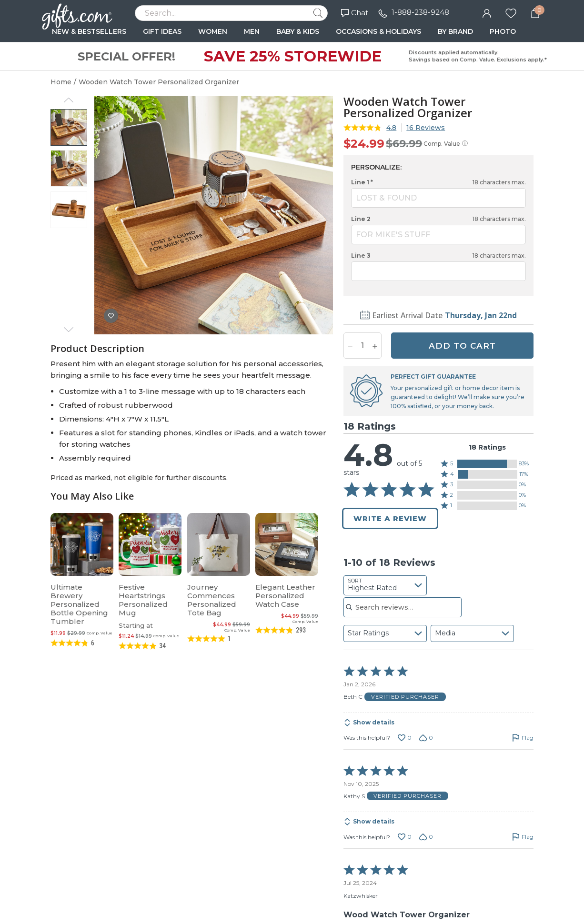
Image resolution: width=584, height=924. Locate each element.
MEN (252, 31)
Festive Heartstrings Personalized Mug (143, 600)
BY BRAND (455, 31)
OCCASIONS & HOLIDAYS (378, 31)
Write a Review (390, 518)
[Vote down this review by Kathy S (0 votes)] (426, 837)
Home (61, 82)
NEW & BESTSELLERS (89, 31)
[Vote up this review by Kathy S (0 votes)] (405, 837)
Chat (355, 13)
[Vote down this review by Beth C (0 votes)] (426, 738)
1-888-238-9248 (420, 12)
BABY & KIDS (298, 31)
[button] (487, 464)
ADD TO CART (462, 346)
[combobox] (385, 585)
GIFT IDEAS (162, 31)
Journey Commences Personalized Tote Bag (212, 600)
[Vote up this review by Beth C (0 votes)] (405, 738)
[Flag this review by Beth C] (523, 738)
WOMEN (213, 31)
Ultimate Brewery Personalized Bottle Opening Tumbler (79, 604)
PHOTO (503, 31)
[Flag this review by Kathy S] (523, 837)
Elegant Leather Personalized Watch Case (285, 596)
